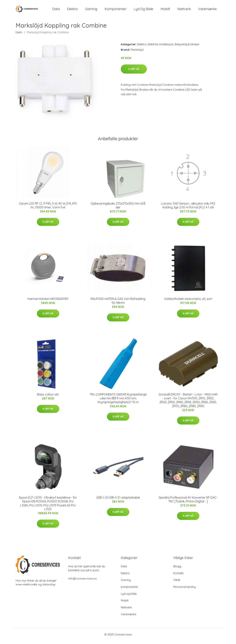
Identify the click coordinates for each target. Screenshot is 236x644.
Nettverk (184, 11)
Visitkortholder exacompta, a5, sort (188, 302)
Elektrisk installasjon (161, 47)
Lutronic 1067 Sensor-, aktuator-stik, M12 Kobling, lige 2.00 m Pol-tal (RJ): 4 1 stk (188, 209)
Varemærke (207, 11)
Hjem (19, 35)
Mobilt (165, 11)
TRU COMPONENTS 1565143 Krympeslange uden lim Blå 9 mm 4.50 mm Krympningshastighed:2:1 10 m (118, 401)
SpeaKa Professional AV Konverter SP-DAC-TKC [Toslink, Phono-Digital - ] (188, 503)
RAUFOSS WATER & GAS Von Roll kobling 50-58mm (118, 304)
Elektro (72, 11)
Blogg (177, 569)
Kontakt (178, 576)
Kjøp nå (134, 72)
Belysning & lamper (187, 47)
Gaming (91, 11)
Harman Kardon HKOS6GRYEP (48, 302)
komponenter (115, 11)
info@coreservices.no (83, 582)
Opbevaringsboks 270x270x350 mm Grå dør (118, 209)
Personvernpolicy (185, 590)
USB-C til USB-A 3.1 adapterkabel (118, 501)
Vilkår (177, 583)
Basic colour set (48, 397)
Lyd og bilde (143, 11)
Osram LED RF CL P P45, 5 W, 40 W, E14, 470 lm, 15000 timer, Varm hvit (48, 209)
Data (56, 11)
